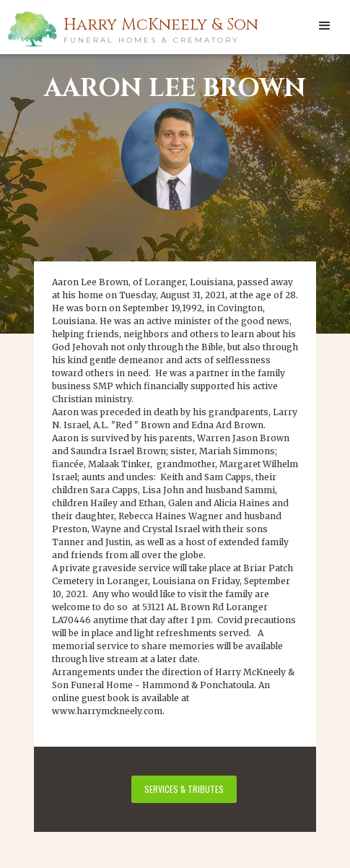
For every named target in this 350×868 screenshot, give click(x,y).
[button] (325, 25)
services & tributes (184, 789)
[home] (87, 28)
